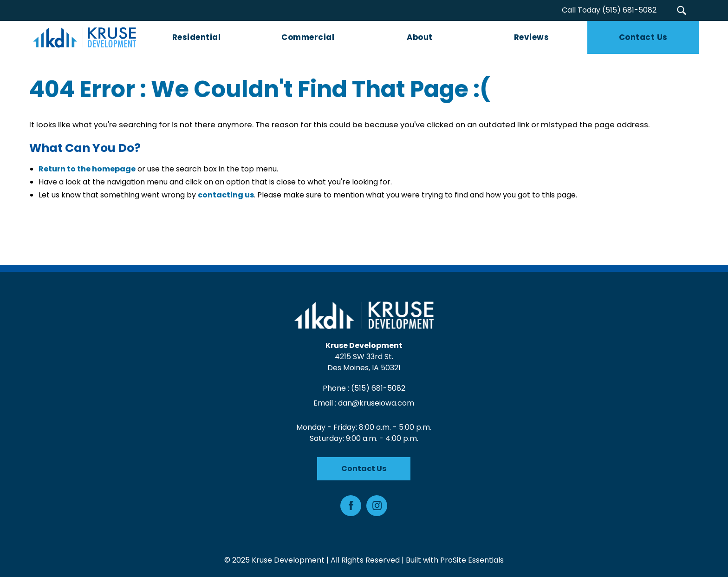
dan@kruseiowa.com (377, 403)
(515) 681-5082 (378, 388)
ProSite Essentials (472, 560)
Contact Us (364, 469)
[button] (681, 10)
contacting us (226, 195)
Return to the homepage (87, 169)
